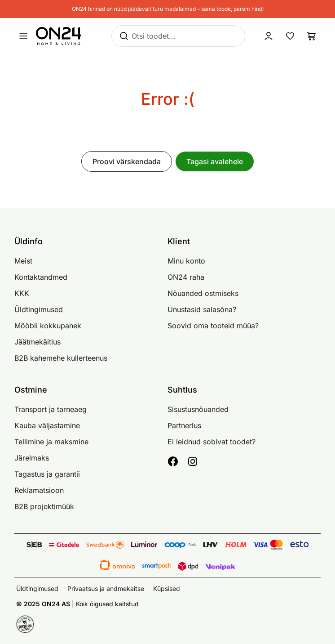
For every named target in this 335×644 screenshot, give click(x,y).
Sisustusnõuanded (198, 409)
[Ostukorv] (312, 36)
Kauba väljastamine (47, 425)
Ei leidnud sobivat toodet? (212, 442)
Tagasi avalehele (215, 161)
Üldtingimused (39, 309)
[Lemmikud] (290, 36)
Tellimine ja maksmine (51, 442)
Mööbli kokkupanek (48, 326)
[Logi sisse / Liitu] (269, 36)
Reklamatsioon (39, 490)
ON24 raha (186, 277)
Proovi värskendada (127, 161)
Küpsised (167, 588)
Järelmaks (32, 458)
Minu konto (186, 261)
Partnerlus (184, 425)
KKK (22, 293)
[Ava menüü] (23, 36)
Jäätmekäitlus (37, 342)
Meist (23, 261)
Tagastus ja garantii (47, 474)
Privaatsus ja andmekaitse (106, 588)
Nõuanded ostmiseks (203, 293)
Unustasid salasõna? (202, 309)
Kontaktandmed (41, 277)
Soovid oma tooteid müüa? (213, 326)
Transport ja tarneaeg (51, 409)
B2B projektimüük (44, 506)
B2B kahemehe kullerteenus (61, 358)
